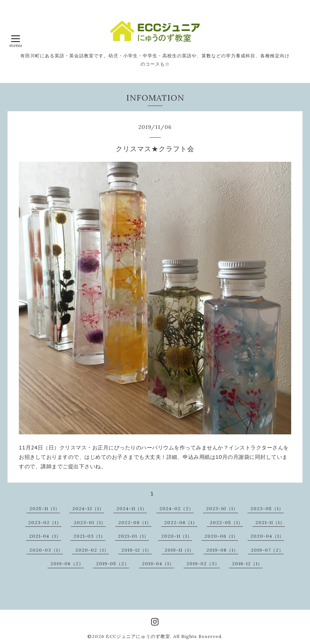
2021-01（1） (133, 536)
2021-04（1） (45, 536)
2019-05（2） (113, 563)
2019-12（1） (137, 550)
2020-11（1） (177, 536)
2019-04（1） (158, 563)
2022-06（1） (181, 522)
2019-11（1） (179, 550)
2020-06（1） (221, 536)
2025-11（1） (45, 508)
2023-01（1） (90, 522)
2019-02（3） (203, 563)
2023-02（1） (45, 522)
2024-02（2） (176, 508)
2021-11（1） (270, 522)
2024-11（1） (132, 508)
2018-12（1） (247, 563)
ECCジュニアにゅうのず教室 (138, 636)
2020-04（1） (267, 536)
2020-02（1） (92, 550)
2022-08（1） (135, 522)
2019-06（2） (67, 563)
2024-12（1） (88, 508)
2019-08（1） (222, 550)
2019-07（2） (267, 550)
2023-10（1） (222, 508)
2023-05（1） (267, 508)
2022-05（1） (226, 522)
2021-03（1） (89, 536)
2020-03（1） (46, 550)
